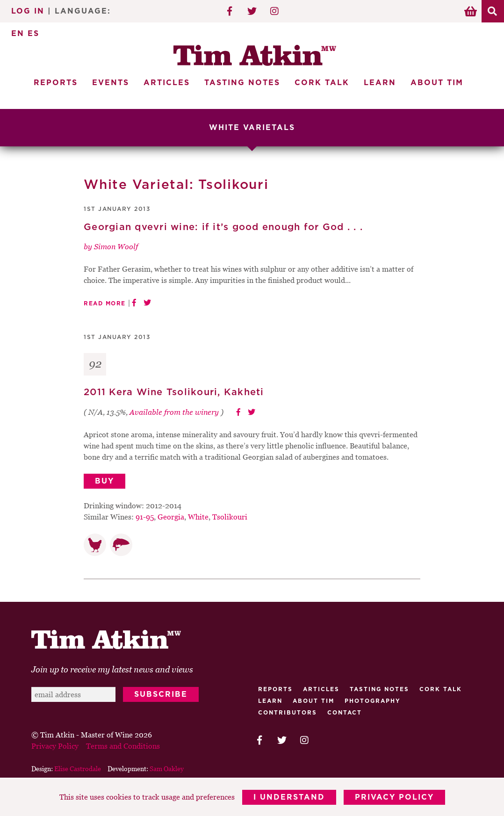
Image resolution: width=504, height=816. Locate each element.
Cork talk (441, 689)
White (198, 517)
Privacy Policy (394, 797)
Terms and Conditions (123, 746)
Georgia (171, 517)
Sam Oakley (167, 769)
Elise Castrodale (78, 769)
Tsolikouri (230, 517)
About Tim (437, 83)
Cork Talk (322, 83)
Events (111, 83)
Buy (104, 481)
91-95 (145, 517)
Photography (373, 701)
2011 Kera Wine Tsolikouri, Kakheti (174, 392)
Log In (28, 11)
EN (18, 34)
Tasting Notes (242, 83)
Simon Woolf (116, 246)
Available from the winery (174, 412)
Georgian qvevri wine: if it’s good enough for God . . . (223, 227)
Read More (105, 303)
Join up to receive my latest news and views (112, 669)
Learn (380, 83)
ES (33, 34)
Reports (56, 83)
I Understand (289, 797)
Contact (345, 713)
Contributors (288, 713)
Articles (167, 83)
